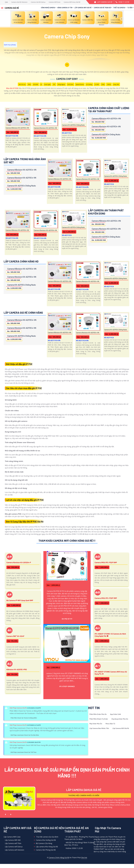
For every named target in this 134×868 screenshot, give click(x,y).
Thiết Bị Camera (119, 8)
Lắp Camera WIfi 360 (12, 840)
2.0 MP (97, 84)
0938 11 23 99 (124, 2)
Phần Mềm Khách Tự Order (99, 719)
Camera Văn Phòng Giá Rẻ (45, 850)
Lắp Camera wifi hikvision (14, 850)
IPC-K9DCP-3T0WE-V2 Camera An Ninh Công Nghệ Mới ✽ (110, 635)
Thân (103, 84)
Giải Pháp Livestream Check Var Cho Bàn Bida (25, 735)
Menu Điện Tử (110, 724)
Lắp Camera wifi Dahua (13, 847)
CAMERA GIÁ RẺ (10, 8)
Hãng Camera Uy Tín (65, 8)
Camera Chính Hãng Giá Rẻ (59, 858)
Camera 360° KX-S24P (15, 636)
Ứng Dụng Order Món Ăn (120, 719)
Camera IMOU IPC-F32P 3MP (106, 598)
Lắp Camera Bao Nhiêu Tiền (99, 728)
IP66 (29, 84)
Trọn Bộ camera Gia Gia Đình (46, 837)
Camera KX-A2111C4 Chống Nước (73, 125)
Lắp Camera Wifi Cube (12, 837)
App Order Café (115, 714)
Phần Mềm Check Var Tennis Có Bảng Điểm (24, 718)
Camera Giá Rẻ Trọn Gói (102, 8)
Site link (84, 858)
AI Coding (89, 84)
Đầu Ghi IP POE (12, 88)
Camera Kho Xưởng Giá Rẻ (45, 840)
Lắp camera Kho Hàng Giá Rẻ (46, 847)
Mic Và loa (22, 84)
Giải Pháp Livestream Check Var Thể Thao (23, 752)
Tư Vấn (130, 8)
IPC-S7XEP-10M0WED (67, 686)
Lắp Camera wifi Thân (12, 843)
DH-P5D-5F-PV (67, 619)
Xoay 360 (116, 84)
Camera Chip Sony (67, 79)
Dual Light (47, 84)
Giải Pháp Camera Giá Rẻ (18, 708)
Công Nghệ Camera (48, 8)
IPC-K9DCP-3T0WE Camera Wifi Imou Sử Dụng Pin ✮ (111, 673)
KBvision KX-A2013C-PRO (17, 669)
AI (41, 84)
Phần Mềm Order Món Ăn (98, 714)
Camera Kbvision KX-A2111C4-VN (45, 128)
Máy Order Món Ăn (96, 724)
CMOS (109, 84)
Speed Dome (80, 84)
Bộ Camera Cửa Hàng (43, 843)
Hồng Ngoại (61, 84)
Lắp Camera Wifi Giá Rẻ (83, 8)
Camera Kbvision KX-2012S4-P (19, 562)
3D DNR (36, 84)
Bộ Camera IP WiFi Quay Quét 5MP (20, 600)
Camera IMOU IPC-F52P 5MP (106, 562)
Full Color (70, 84)
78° (54, 84)
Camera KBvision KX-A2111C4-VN (17, 128)
